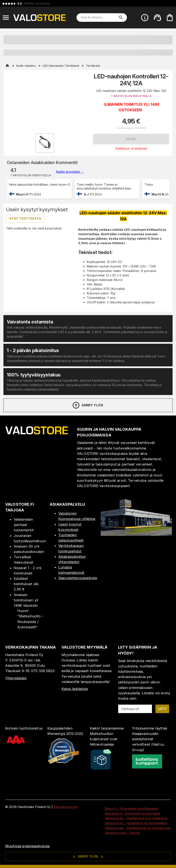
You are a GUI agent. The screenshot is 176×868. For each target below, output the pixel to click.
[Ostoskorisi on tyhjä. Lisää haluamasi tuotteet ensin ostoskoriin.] (170, 18)
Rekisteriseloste (66, 807)
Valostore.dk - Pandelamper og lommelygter (138, 828)
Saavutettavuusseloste (78, 578)
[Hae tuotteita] (99, 18)
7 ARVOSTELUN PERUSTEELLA (131, 96)
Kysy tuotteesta (25, 218)
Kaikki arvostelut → (70, 172)
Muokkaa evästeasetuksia (27, 846)
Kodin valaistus (26, 66)
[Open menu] (6, 18)
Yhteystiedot (16, 678)
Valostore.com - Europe (123, 833)
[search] (121, 18)
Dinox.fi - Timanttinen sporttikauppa (131, 809)
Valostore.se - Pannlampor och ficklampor (136, 818)
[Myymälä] (136, 535)
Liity (162, 709)
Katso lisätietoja (75, 689)
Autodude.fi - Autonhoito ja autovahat (132, 813)
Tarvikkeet (93, 66)
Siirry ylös (88, 405)
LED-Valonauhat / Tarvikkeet (61, 66)
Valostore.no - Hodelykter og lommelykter (136, 823)
